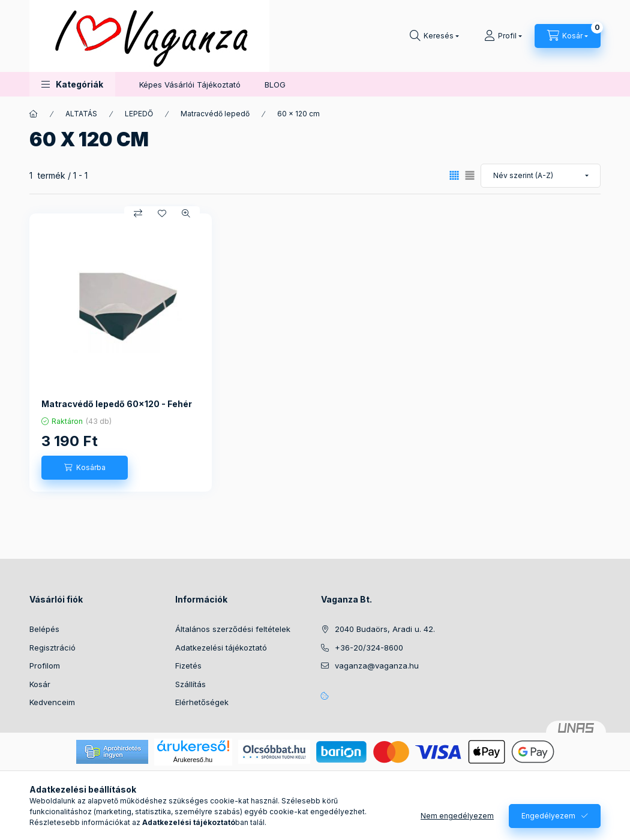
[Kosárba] (85, 468)
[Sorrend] (541, 176)
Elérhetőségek (202, 702)
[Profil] (503, 36)
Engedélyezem (548, 816)
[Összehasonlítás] (138, 213)
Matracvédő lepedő (215, 114)
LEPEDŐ (139, 114)
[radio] (470, 175)
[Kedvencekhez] (162, 213)
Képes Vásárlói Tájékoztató (190, 85)
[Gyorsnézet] (186, 213)
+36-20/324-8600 (369, 648)
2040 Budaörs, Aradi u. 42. (385, 629)
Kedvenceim (52, 702)
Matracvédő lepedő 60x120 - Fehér (117, 404)
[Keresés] (434, 36)
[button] (72, 84)
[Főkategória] (34, 114)
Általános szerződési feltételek (233, 629)
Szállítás (190, 684)
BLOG (275, 85)
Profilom (45, 666)
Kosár (40, 684)
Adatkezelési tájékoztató (221, 648)
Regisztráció (52, 648)
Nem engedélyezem (457, 816)
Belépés (44, 629)
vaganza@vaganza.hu (377, 666)
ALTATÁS (81, 114)
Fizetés (188, 666)
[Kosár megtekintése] (568, 36)
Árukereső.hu (193, 760)
